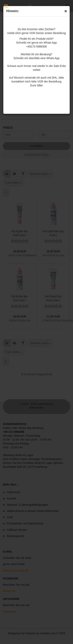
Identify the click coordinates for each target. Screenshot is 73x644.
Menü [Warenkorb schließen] (6, 6)
